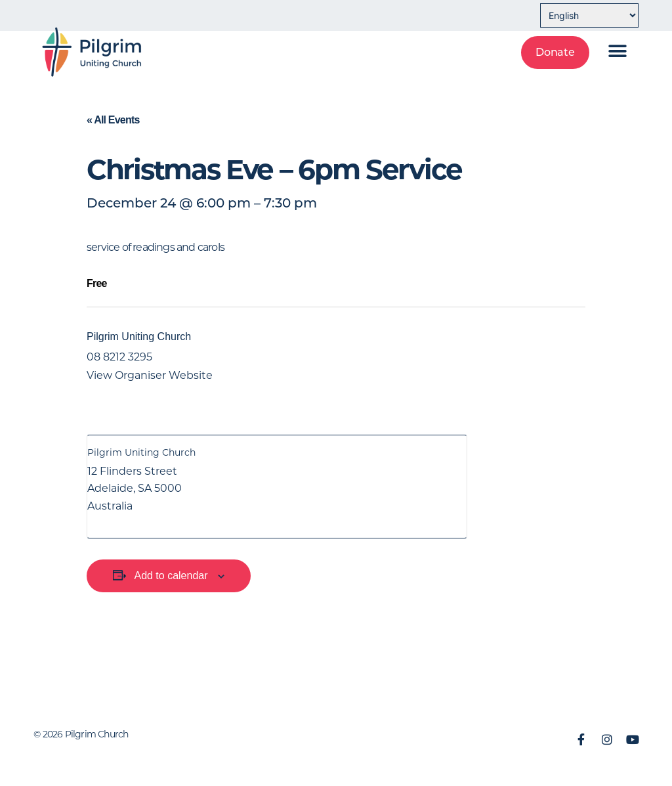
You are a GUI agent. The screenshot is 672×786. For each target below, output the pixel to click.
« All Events (113, 120)
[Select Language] (589, 15)
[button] (618, 51)
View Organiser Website (150, 375)
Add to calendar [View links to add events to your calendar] (171, 576)
